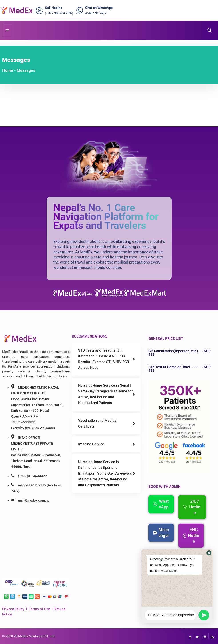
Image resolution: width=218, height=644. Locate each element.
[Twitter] (197, 636)
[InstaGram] (205, 636)
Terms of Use (39, 609)
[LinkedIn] (212, 636)
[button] (209, 553)
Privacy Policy (13, 609)
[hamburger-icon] (7, 30)
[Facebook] (190, 636)
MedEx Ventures (30, 636)
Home (8, 70)
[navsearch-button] (208, 30)
